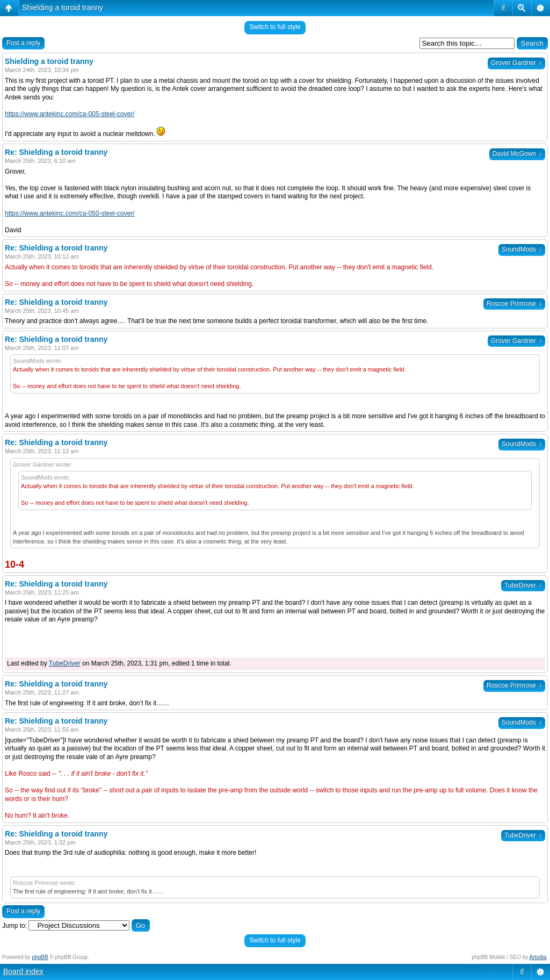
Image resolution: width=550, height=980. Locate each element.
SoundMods (522, 249)
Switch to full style (275, 27)
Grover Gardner (516, 63)
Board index (23, 971)
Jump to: (15, 926)
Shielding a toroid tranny (63, 8)
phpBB (40, 957)
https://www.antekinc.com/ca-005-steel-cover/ (70, 114)
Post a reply (23, 43)
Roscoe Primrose (514, 304)
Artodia (538, 957)
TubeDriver (523, 585)
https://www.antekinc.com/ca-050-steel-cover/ (70, 213)
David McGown (517, 154)
